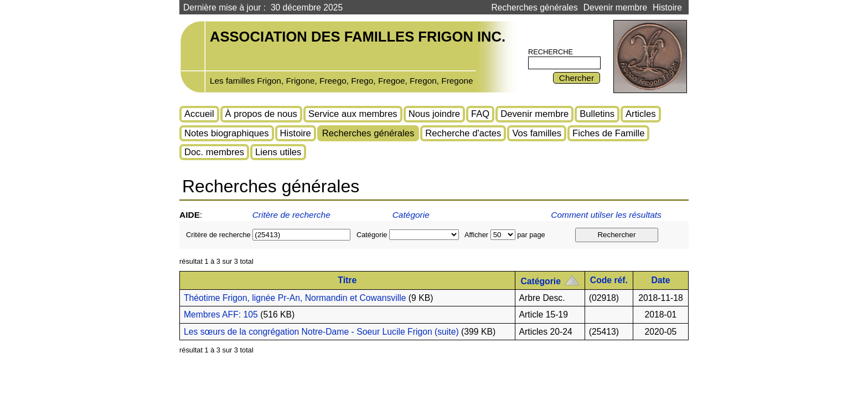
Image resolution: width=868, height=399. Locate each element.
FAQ (480, 114)
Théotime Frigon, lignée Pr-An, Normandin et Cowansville (295, 298)
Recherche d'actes (463, 133)
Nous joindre (434, 114)
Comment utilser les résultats (607, 215)
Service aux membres (353, 114)
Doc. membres (214, 152)
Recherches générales (535, 7)
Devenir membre (615, 7)
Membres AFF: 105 (221, 314)
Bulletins (597, 114)
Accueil (199, 114)
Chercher (577, 78)
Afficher (476, 235)
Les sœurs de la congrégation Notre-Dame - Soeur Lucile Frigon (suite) (321, 332)
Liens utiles (278, 152)
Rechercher (616, 235)
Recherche (551, 52)
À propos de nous (261, 114)
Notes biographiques (227, 133)
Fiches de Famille (608, 133)
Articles (641, 114)
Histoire (667, 7)
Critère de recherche (291, 215)
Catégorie (411, 215)
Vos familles (537, 133)
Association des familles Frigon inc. (358, 37)
